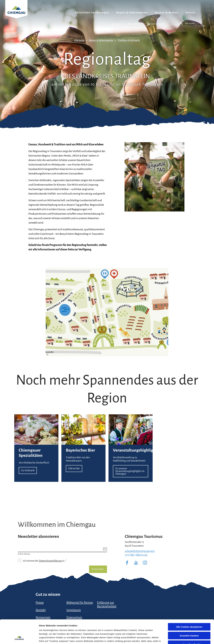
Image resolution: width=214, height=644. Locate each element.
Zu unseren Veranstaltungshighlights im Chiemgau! (131, 448)
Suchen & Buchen (167, 13)
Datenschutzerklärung (58, 622)
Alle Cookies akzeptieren (189, 604)
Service (191, 13)
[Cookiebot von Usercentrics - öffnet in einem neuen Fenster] (19, 638)
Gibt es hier (83, 448)
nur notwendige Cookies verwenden (189, 623)
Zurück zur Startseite (16, 13)
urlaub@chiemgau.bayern (140, 551)
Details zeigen (158, 638)
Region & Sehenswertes (132, 13)
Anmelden (98, 569)
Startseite (79, 40)
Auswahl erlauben (189, 613)
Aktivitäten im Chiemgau (92, 13)
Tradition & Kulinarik (129, 40)
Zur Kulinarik (36, 448)
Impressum (93, 626)
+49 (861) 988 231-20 (136, 555)
